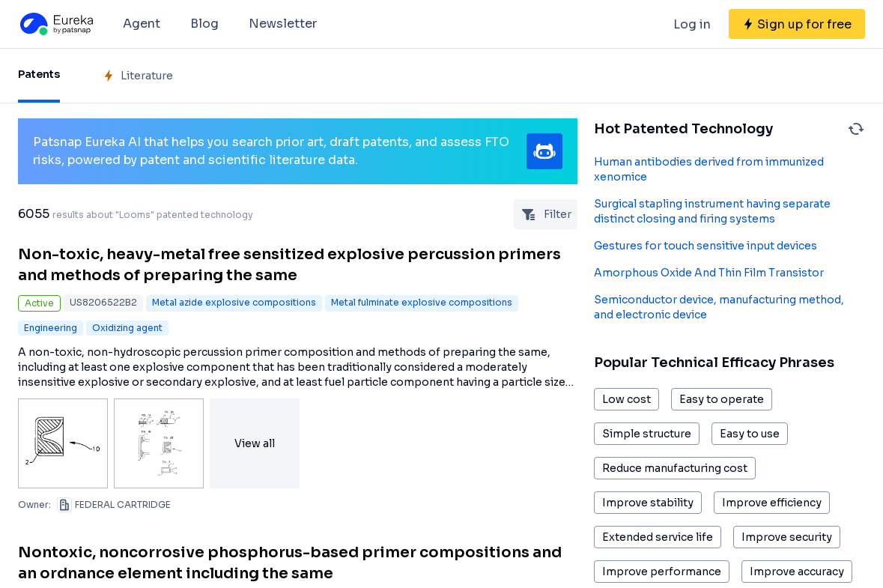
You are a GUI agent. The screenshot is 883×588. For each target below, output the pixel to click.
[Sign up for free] (797, 24)
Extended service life (658, 537)
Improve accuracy (797, 572)
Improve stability (648, 503)
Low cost (626, 399)
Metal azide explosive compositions (234, 302)
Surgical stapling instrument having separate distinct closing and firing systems (712, 211)
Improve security (787, 537)
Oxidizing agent (127, 328)
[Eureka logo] (55, 24)
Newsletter (283, 24)
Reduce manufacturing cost (675, 468)
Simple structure (647, 434)
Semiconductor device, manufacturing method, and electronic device (719, 307)
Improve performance (662, 572)
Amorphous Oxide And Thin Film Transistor (709, 273)
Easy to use (750, 434)
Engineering (51, 328)
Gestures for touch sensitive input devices (706, 246)
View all (255, 443)
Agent (142, 24)
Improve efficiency (772, 503)
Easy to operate (722, 399)
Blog (204, 24)
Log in (692, 24)
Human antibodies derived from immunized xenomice (709, 169)
